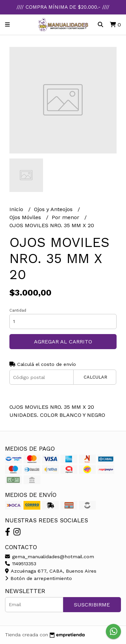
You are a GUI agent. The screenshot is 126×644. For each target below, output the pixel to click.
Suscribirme (92, 605)
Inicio (17, 209)
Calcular (95, 377)
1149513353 (21, 564)
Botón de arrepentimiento (38, 578)
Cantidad (18, 310)
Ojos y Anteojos (54, 209)
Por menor (66, 217)
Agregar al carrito (63, 342)
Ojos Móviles (26, 217)
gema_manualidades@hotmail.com (50, 557)
